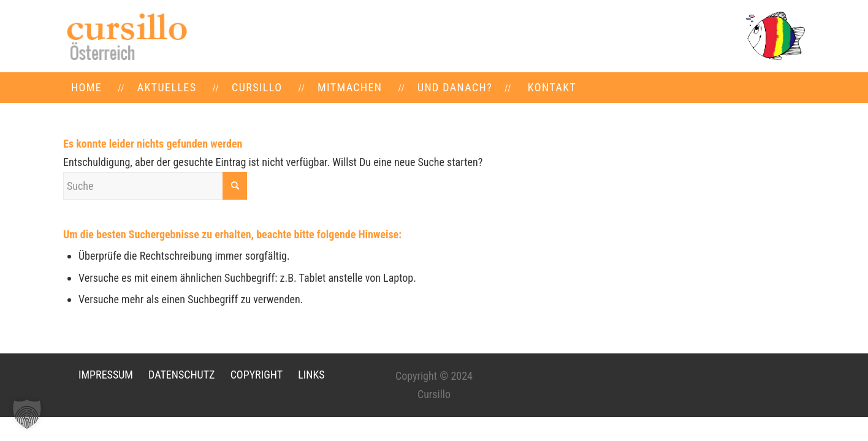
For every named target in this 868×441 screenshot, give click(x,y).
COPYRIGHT (257, 375)
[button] (27, 414)
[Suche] (155, 186)
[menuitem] (86, 88)
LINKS (311, 375)
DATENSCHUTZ (181, 375)
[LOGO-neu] (126, 36)
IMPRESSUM (106, 375)
